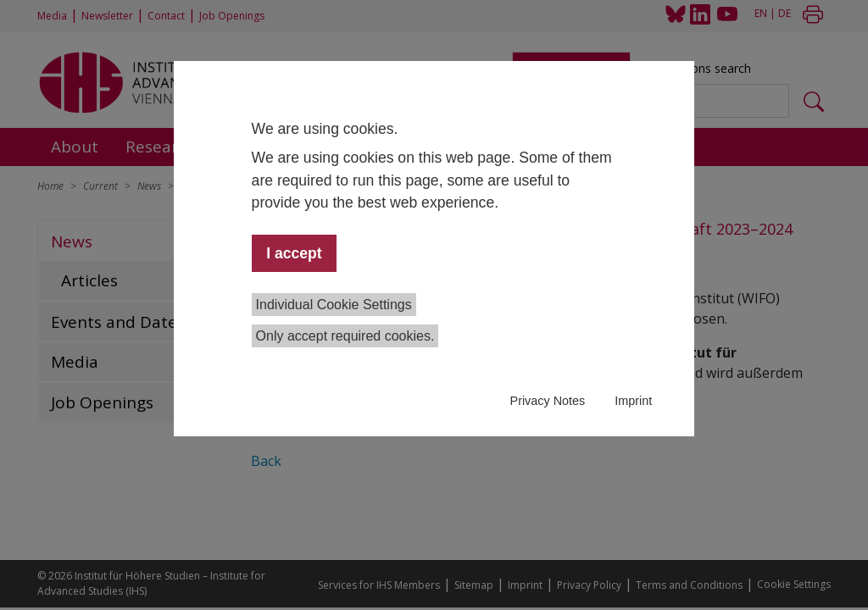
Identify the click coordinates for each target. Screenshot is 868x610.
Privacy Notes (548, 401)
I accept (294, 253)
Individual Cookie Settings (334, 305)
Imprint (633, 401)
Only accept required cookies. (345, 336)
